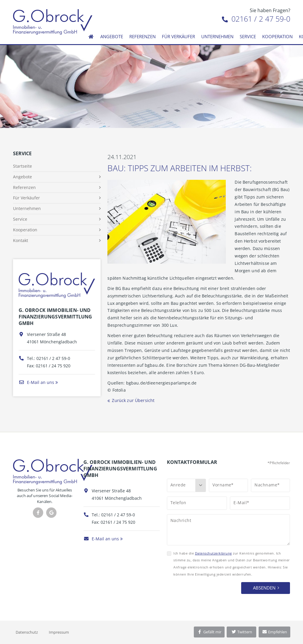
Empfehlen (274, 632)
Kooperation (277, 36)
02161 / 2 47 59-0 (256, 19)
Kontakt (21, 240)
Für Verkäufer (178, 36)
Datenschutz (27, 632)
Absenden (264, 588)
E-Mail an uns (36, 382)
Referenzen (142, 36)
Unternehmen (217, 36)
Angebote (112, 36)
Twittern (242, 632)
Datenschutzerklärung (213, 553)
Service (248, 36)
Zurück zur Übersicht (133, 400)
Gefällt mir (209, 632)
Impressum (59, 632)
